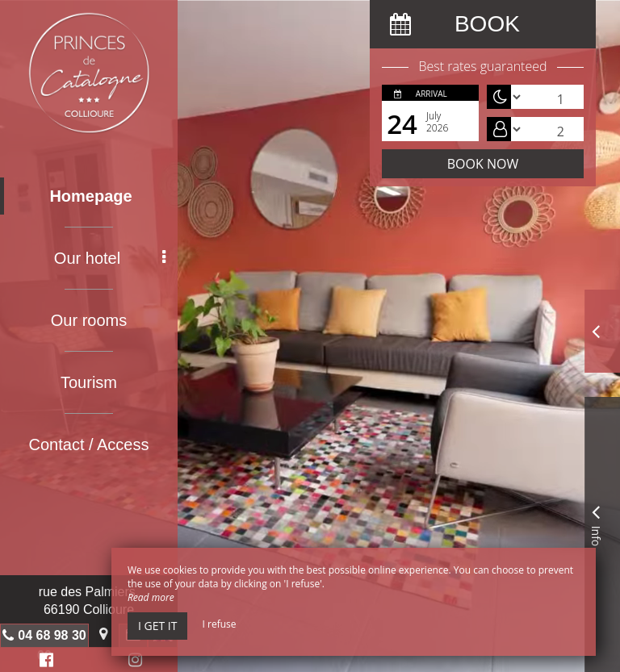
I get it (157, 626)
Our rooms (89, 320)
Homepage (90, 196)
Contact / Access (89, 445)
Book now (483, 164)
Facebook (44, 662)
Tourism (89, 382)
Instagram (132, 662)
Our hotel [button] (110, 258)
